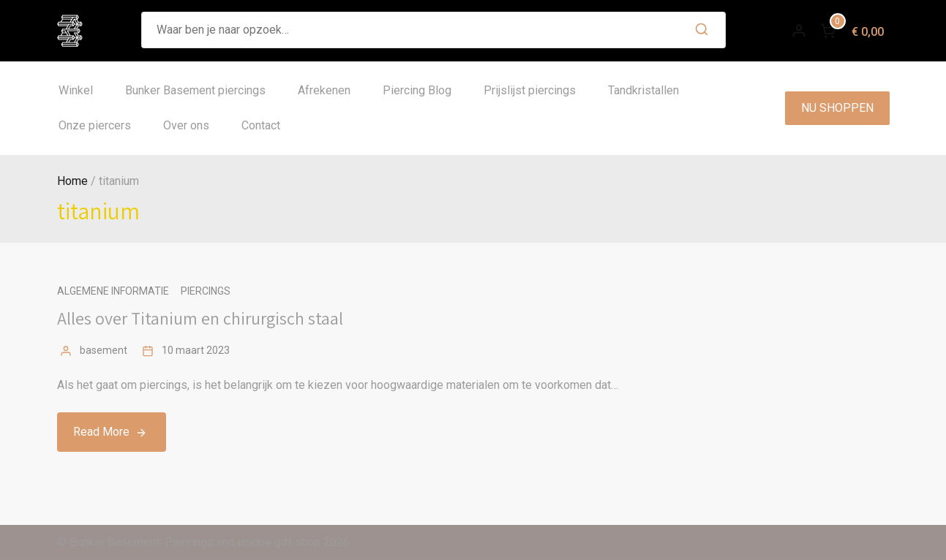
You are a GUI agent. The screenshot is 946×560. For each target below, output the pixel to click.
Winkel (76, 90)
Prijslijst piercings (530, 90)
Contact (261, 125)
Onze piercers (95, 125)
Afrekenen (324, 90)
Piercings (206, 291)
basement (104, 350)
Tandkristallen (643, 90)
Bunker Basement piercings (195, 90)
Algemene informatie (113, 291)
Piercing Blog (417, 90)
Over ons (186, 125)
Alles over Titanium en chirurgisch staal (200, 318)
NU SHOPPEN (837, 108)
